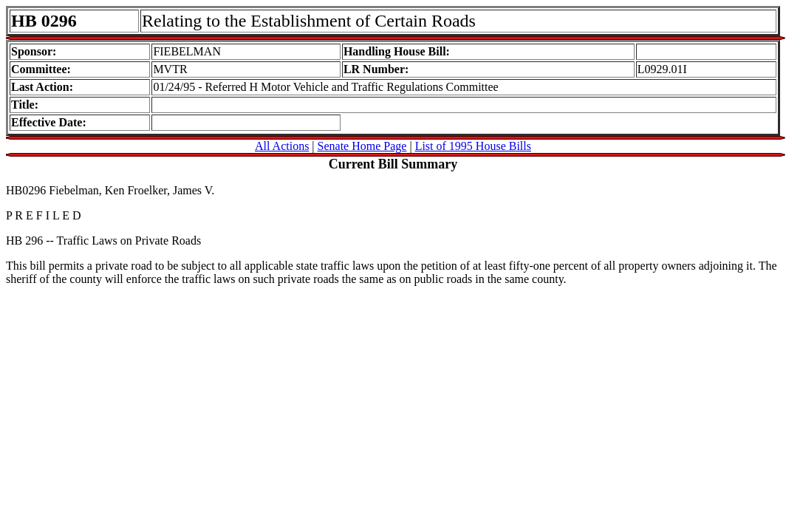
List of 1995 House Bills (473, 146)
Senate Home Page (362, 146)
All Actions (282, 146)
